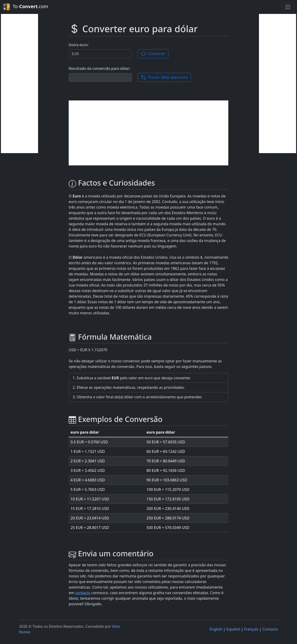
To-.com (26, 7)
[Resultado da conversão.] (100, 77)
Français (251, 629)
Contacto (270, 629)
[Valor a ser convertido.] (100, 54)
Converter (153, 54)
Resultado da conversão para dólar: (99, 68)
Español (233, 629)
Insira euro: (79, 45)
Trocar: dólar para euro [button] (164, 78)
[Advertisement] (19, 84)
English (216, 629)
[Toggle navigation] (288, 7)
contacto (83, 593)
